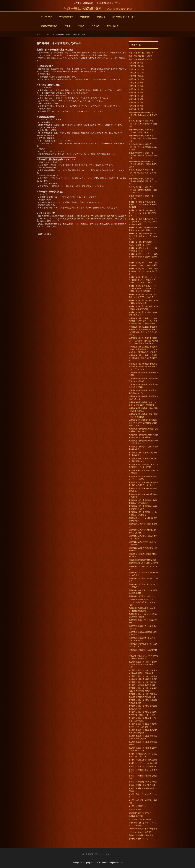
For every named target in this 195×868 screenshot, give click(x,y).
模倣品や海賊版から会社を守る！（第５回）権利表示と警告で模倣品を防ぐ (143, 164)
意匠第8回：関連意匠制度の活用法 (142, 560)
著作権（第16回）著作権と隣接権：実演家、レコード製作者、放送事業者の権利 (143, 204)
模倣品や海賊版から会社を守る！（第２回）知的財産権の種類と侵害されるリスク (143, 190)
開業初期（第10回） (137, 79)
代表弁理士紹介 (66, 17)
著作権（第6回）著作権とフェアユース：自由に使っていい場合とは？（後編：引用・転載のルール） (143, 280)
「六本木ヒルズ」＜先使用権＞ (141, 832)
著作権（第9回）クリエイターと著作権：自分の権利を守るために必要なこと (143, 257)
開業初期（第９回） (137, 83)
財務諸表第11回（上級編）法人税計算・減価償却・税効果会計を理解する (143, 358)
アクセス (95, 26)
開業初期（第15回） (137, 63)
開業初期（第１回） (137, 109)
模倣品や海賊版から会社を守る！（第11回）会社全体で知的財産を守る (143, 115)
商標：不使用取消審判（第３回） (142, 53)
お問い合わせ (112, 26)
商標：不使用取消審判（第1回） (141, 59)
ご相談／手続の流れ (49, 26)
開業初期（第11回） (137, 76)
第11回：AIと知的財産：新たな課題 (143, 760)
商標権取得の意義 (136, 816)
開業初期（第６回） (137, 93)
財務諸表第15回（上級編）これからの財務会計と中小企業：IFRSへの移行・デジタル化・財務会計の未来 (143, 321)
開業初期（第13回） (137, 69)
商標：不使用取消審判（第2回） (141, 56)
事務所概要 (85, 17)
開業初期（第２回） (137, 106)
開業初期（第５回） (137, 96)
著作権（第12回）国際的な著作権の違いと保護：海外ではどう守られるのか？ (143, 236)
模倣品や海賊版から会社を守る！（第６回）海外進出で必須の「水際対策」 (143, 155)
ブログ (81, 26)
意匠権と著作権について (138, 839)
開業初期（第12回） (137, 73)
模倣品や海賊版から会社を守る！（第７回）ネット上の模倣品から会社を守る (143, 147)
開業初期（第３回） (137, 103)
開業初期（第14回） (137, 66)
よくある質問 (87, 854)
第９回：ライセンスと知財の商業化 (143, 766)
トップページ (46, 17)
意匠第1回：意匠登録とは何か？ (141, 596)
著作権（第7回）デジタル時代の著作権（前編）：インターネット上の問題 (143, 271)
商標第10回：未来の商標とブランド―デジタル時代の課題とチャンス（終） (143, 602)
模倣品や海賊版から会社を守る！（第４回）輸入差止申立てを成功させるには (143, 173)
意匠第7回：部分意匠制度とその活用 (143, 563)
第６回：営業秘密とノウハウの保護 (143, 782)
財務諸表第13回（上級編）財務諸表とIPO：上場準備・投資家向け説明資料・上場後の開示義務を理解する (143, 341)
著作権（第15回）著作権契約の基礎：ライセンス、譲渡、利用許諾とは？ (143, 213)
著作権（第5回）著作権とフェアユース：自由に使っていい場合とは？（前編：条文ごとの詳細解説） (143, 288)
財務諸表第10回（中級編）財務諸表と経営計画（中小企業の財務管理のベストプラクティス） (143, 367)
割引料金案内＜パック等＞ (124, 17)
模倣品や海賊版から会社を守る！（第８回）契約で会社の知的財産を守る (143, 138)
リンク (68, 26)
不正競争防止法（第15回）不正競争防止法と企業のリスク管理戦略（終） (143, 664)
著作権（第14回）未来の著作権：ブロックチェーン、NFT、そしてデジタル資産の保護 (143, 222)
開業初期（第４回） (137, 99)
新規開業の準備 (135, 809)
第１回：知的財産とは (137, 806)
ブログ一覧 (136, 45)
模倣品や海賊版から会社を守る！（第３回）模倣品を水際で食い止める (143, 181)
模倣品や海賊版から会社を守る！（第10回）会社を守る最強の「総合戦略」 (143, 124)
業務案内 (101, 17)
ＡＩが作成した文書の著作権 (140, 819)
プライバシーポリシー (104, 854)
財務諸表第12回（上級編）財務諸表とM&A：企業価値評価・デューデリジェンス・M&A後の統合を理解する (143, 349)
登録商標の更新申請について (140, 813)
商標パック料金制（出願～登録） (142, 835)
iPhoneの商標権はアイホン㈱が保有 (143, 829)
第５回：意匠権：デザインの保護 (142, 785)
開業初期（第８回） (137, 86)
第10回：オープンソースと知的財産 (143, 763)
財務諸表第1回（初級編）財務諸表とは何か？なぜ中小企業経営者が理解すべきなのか (143, 423)
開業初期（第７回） (137, 89)
